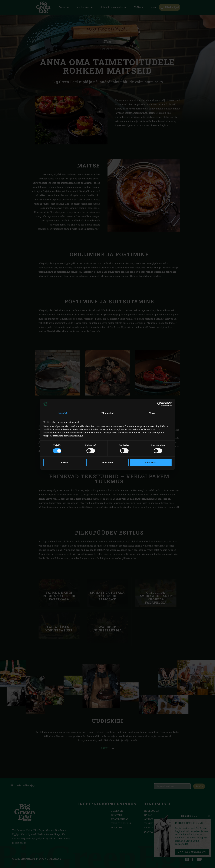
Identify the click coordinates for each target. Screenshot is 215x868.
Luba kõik (151, 462)
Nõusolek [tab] (63, 413)
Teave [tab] (152, 413)
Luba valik (108, 462)
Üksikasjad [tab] (107, 413)
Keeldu (64, 462)
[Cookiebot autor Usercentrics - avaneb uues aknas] (158, 404)
